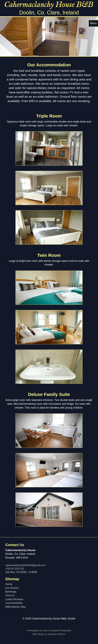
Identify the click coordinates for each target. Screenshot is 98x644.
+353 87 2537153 (15, 569)
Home (9, 584)
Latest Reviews (14, 599)
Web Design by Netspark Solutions (49, 634)
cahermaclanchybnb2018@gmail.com (25, 565)
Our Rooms (12, 588)
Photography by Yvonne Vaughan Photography (49, 630)
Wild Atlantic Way (15, 607)
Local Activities (14, 603)
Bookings (11, 592)
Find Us (10, 595)
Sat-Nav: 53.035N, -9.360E (21, 572)
